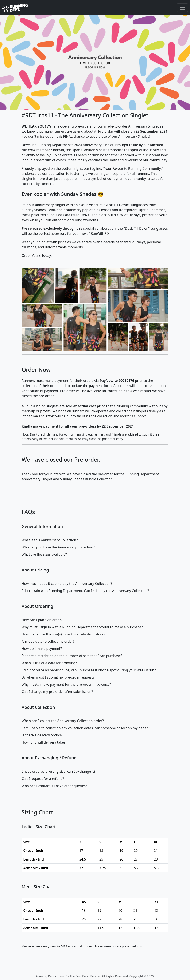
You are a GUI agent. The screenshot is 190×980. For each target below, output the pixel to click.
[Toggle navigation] (182, 8)
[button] (33, 310)
